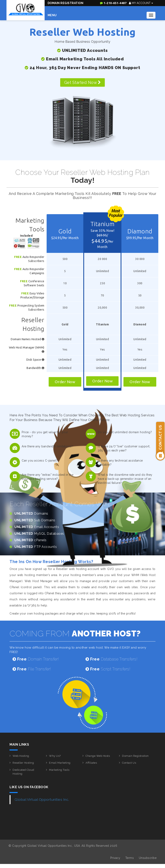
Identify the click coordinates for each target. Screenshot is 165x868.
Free (18, 257)
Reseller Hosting (23, 763)
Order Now (65, 382)
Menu (52, 15)
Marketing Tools (59, 770)
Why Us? (55, 756)
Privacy (115, 858)
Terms (130, 858)
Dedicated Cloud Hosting (23, 772)
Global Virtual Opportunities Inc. (42, 800)
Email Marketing (60, 763)
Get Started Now (83, 82)
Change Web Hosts (98, 756)
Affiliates (91, 763)
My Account (141, 3)
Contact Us (129, 763)
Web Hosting (21, 756)
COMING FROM (75, 633)
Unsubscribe (148, 858)
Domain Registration (66, 3)
